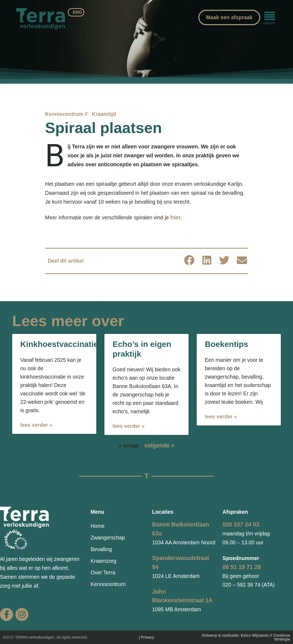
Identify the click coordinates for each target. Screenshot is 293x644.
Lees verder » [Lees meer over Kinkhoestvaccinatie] (36, 425)
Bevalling (101, 549)
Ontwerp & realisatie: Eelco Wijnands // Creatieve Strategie (246, 637)
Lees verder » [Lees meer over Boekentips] (221, 417)
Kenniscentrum (108, 584)
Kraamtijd (104, 114)
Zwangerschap (108, 538)
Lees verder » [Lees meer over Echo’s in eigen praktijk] (129, 426)
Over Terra (103, 573)
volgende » (159, 445)
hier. (176, 217)
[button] (189, 260)
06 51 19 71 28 (242, 567)
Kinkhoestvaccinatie (59, 344)
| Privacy (147, 637)
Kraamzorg (103, 561)
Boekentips (226, 344)
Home (98, 526)
